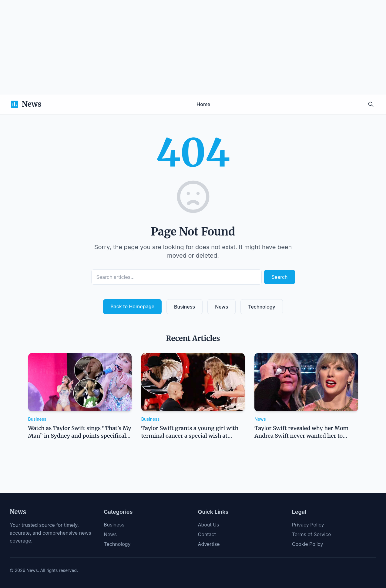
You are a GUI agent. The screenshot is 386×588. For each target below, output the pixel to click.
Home (203, 104)
